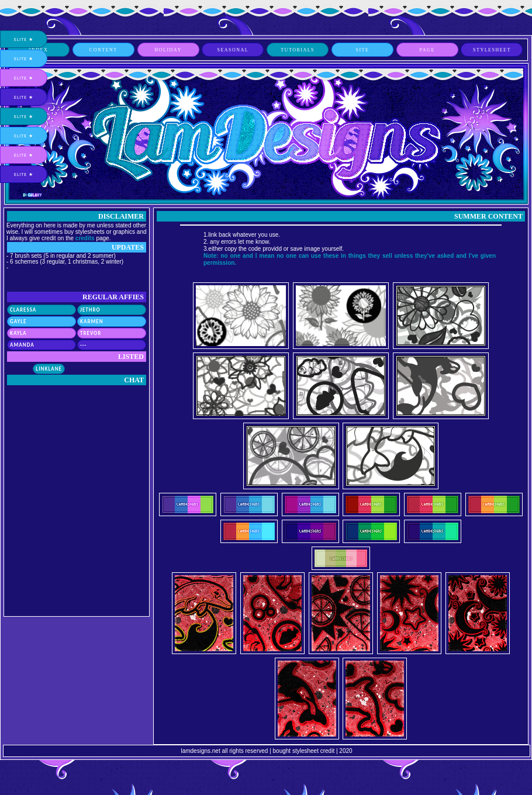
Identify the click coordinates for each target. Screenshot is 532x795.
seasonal (233, 50)
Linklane (49, 369)
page (427, 50)
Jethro (90, 310)
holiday (168, 50)
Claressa (23, 310)
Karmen (92, 321)
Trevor (91, 333)
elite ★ (24, 39)
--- (83, 345)
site (362, 50)
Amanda (22, 345)
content (103, 50)
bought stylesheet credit (304, 751)
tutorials (298, 50)
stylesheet (492, 50)
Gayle (18, 321)
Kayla (18, 333)
